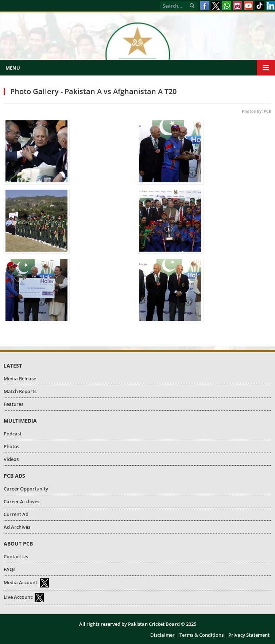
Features (13, 404)
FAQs (9, 569)
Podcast (13, 434)
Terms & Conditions (202, 635)
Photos (11, 446)
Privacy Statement (249, 635)
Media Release (20, 379)
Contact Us (16, 556)
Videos (11, 459)
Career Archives (22, 501)
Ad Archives (17, 527)
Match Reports (20, 391)
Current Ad (16, 514)
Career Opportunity (26, 489)
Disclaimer (162, 635)
